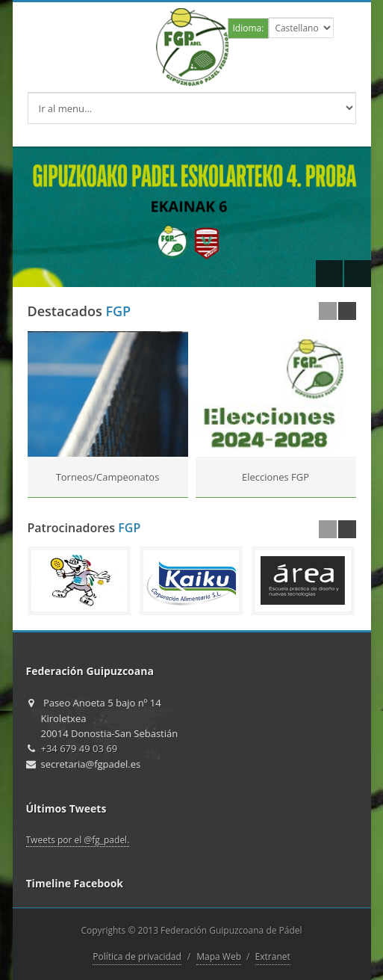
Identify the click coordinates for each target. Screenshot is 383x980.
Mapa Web (219, 956)
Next (358, 274)
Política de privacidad (137, 956)
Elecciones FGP (275, 477)
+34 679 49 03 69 (80, 748)
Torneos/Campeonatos (108, 477)
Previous (329, 274)
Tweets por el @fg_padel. (78, 840)
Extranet (273, 956)
